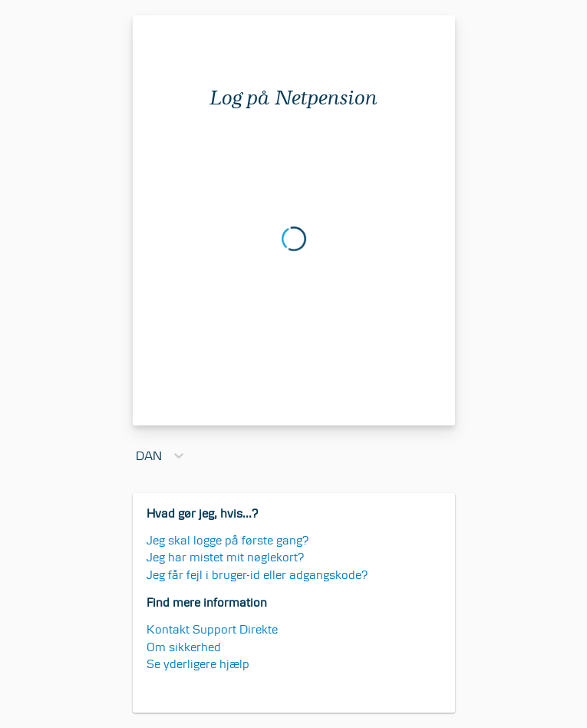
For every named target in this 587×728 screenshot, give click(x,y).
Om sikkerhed (184, 647)
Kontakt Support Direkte (212, 629)
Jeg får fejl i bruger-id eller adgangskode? (257, 575)
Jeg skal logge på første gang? (228, 540)
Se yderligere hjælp (198, 664)
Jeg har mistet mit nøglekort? (226, 557)
